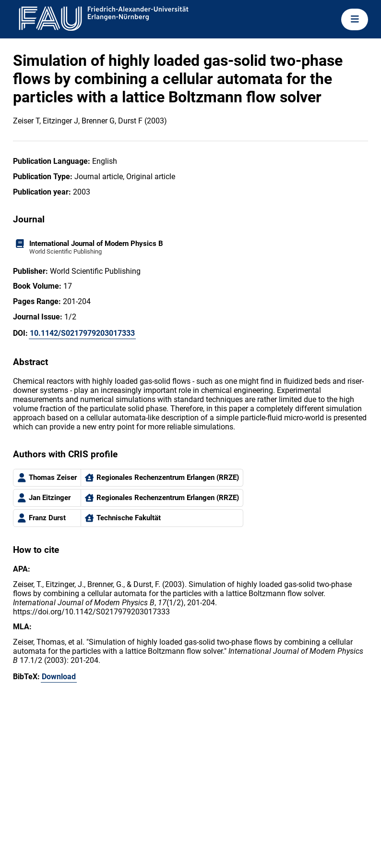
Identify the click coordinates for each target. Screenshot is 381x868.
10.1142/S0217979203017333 (82, 333)
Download (59, 677)
